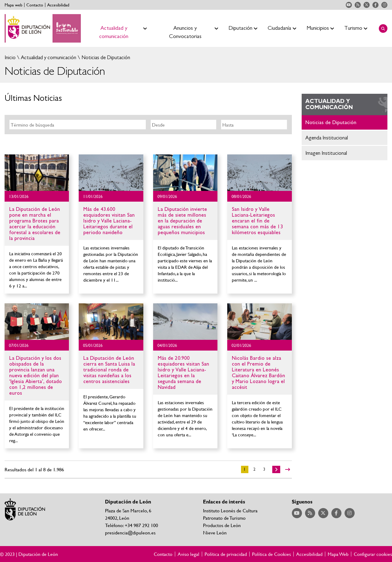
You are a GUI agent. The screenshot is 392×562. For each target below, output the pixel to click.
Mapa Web (338, 554)
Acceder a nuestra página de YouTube (349, 5)
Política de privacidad (226, 554)
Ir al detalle (37, 173)
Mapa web (13, 5)
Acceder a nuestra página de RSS (358, 5)
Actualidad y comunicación (48, 57)
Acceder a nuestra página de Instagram (384, 5)
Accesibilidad (58, 5)
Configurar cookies (373, 554)
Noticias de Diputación (105, 57)
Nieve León (215, 532)
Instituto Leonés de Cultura (230, 510)
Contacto (35, 5)
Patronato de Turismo (224, 518)
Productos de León (222, 525)
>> (288, 469)
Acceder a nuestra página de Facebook (375, 5)
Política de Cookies (271, 554)
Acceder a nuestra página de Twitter (367, 5)
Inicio (10, 57)
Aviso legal (188, 554)
